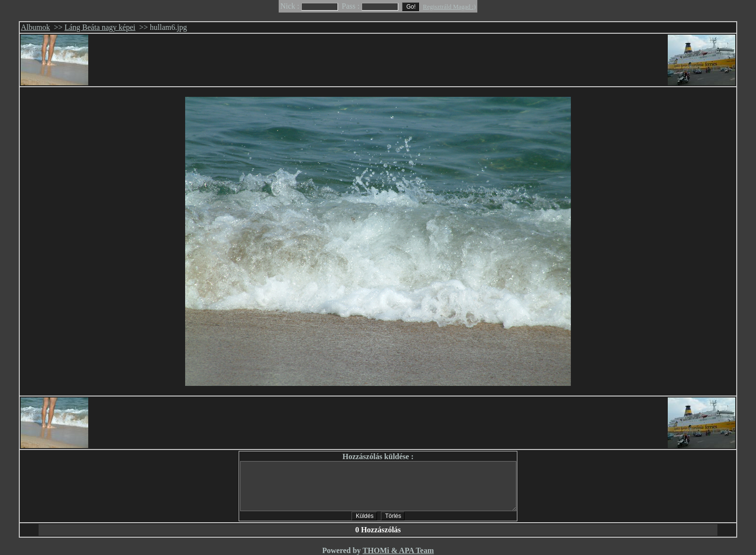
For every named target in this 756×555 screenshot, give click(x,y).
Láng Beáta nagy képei (100, 27)
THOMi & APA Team (398, 550)
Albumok (35, 27)
